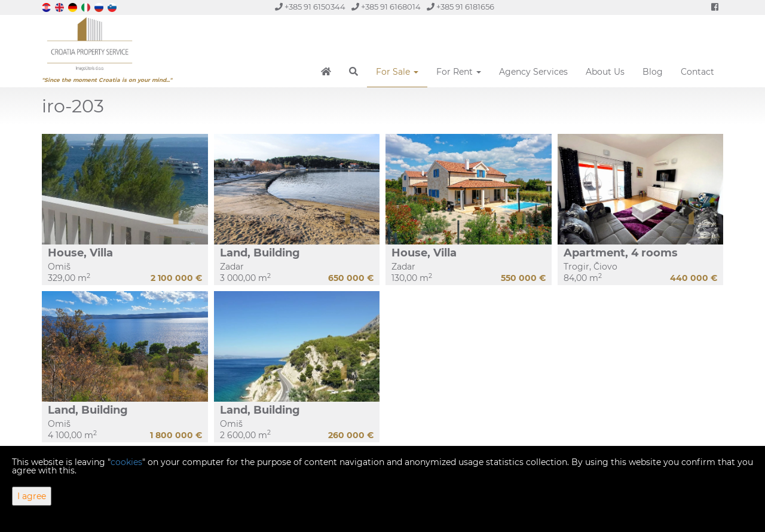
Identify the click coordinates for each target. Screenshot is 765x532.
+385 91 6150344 (310, 7)
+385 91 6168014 (386, 7)
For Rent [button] (459, 72)
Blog (653, 72)
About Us (605, 72)
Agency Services (533, 72)
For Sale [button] (397, 72)
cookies (126, 462)
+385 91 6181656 (460, 7)
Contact (697, 72)
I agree (32, 496)
